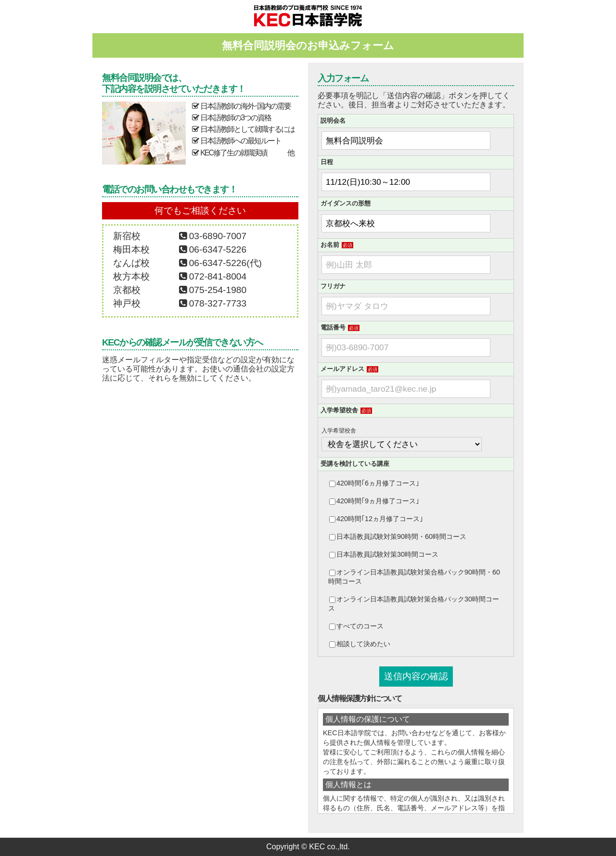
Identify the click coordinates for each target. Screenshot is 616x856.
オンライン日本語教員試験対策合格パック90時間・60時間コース (414, 577)
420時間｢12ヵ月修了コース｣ (376, 519)
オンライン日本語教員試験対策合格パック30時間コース (414, 604)
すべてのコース (356, 626)
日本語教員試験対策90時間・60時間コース (398, 537)
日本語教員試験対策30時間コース (384, 554)
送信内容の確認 (416, 676)
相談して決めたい (360, 644)
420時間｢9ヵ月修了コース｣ (374, 501)
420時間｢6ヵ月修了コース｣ (374, 483)
